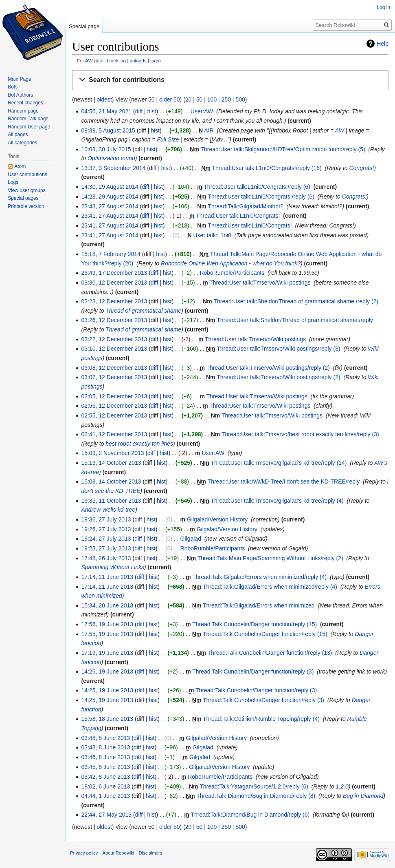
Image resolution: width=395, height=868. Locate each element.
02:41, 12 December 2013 (114, 434)
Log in (383, 7)
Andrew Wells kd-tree (108, 510)
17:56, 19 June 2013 (107, 624)
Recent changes (25, 103)
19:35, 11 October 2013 (111, 501)
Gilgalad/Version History (217, 519)
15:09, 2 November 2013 (112, 453)
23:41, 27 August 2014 (110, 216)
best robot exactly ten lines (139, 444)
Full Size (168, 139)
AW (89, 61)
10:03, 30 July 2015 (106, 149)
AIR (209, 130)
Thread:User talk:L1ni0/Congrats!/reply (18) (267, 168)
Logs (13, 182)
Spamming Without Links (113, 567)
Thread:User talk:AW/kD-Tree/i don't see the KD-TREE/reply (284, 481)
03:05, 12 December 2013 (114, 396)
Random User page (29, 127)
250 (226, 99)
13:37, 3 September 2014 (113, 168)
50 (200, 99)
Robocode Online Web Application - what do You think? (231, 263)
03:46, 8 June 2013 (105, 757)
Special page (84, 26)
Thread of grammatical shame (143, 311)
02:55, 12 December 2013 (114, 415)
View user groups (27, 190)
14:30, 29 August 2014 (110, 187)
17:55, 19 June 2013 (107, 634)
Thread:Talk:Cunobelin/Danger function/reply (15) (255, 624)
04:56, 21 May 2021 (106, 111)
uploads (138, 61)
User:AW (202, 111)
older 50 (170, 99)
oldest (104, 99)
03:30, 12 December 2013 (114, 283)
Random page (23, 111)
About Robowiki (118, 853)
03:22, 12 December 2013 (114, 339)
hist (152, 111)
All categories (22, 143)
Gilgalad (191, 539)
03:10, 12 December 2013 (114, 349)
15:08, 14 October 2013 (111, 481)
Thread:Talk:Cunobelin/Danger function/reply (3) (253, 671)
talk (99, 61)
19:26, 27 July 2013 (106, 529)
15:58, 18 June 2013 (107, 719)
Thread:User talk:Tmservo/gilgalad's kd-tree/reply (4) (277, 501)
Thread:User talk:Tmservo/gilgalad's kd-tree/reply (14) (279, 463)
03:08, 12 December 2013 (114, 368)
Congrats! (361, 168)
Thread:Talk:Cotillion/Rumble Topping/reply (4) (261, 719)
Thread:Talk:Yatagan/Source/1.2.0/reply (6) (254, 786)
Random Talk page (28, 119)
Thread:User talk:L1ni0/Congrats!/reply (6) (257, 187)
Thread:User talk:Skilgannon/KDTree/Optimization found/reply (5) (283, 149)
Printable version (26, 206)
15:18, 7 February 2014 (111, 254)
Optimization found (111, 158)
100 (212, 99)
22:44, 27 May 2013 (106, 815)
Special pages (23, 198)
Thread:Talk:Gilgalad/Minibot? (245, 206)
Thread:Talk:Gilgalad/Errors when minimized (259, 605)
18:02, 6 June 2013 (105, 786)
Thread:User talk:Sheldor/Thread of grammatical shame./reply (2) (296, 301)
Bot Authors (20, 95)
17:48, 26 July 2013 (106, 558)
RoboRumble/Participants (232, 273)
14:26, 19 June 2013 (107, 671)
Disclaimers (151, 853)
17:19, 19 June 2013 (107, 653)
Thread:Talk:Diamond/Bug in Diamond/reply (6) (250, 815)
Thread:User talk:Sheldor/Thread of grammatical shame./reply (295, 320)
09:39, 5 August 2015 (108, 130)
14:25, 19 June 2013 (107, 690)
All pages (18, 135)
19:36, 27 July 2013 (106, 519)
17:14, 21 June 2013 (107, 577)
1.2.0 (342, 786)
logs (155, 61)
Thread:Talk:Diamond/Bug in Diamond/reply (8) (256, 796)
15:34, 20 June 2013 (107, 605)
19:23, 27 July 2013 (106, 548)
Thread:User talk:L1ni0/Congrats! (238, 216)
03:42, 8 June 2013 (105, 777)
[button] (230, 80)
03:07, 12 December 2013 (114, 377)
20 (189, 99)
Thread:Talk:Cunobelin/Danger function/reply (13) (270, 653)
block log (116, 61)
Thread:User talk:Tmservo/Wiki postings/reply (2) (268, 368)
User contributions (27, 174)
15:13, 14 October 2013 (111, 463)
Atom (20, 166)
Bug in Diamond (363, 796)
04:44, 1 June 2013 (105, 796)
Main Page (19, 79)
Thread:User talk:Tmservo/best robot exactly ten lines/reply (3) (300, 434)
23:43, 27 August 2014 (110, 206)
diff (139, 111)
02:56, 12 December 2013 (114, 406)
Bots (13, 87)
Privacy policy (84, 853)
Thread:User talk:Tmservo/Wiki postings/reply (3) (278, 349)
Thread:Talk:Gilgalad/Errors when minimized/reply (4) (259, 577)
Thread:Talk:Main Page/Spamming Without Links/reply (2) (270, 558)
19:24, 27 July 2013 (106, 539)
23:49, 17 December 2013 (114, 273)
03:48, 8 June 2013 (105, 738)
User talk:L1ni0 (212, 235)
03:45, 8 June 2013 (105, 767)
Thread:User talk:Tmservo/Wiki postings (260, 283)
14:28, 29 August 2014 (110, 197)
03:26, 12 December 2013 (114, 320)
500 (240, 99)
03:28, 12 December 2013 (114, 301)
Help (383, 44)
